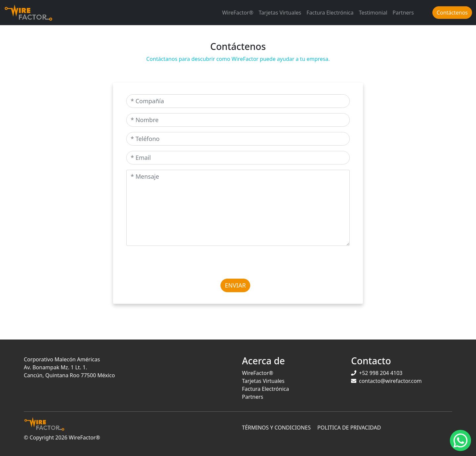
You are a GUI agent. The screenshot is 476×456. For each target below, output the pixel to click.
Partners (403, 13)
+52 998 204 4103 (381, 373)
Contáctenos (452, 13)
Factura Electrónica (330, 13)
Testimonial (373, 13)
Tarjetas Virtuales (280, 13)
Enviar (235, 285)
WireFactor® (238, 13)
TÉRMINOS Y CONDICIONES (276, 428)
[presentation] (177, 264)
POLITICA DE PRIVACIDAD (349, 428)
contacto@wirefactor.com (390, 381)
